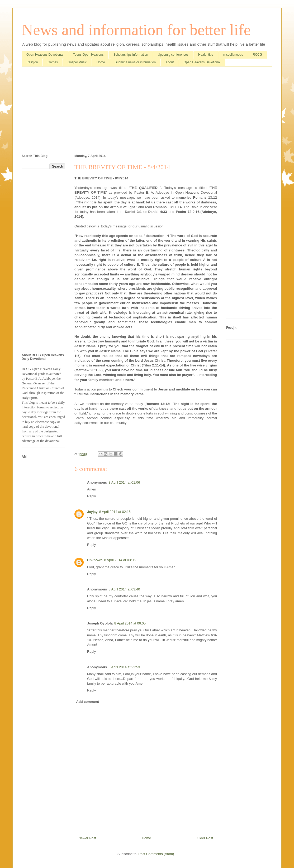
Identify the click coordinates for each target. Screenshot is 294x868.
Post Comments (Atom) (156, 854)
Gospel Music (77, 62)
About (170, 62)
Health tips (206, 55)
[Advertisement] (147, 111)
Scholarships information (131, 55)
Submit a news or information (135, 62)
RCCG (257, 55)
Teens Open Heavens (88, 55)
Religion (32, 62)
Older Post (205, 838)
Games (53, 62)
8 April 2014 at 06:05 (130, 623)
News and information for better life (136, 30)
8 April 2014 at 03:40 (124, 589)
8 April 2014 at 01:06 (124, 482)
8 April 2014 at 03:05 (120, 560)
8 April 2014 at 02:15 (115, 512)
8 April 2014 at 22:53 (124, 667)
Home (101, 62)
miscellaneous (233, 55)
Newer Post (87, 838)
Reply (91, 496)
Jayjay (92, 512)
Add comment (88, 702)
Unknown (95, 560)
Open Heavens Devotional (45, 55)
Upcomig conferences (173, 55)
